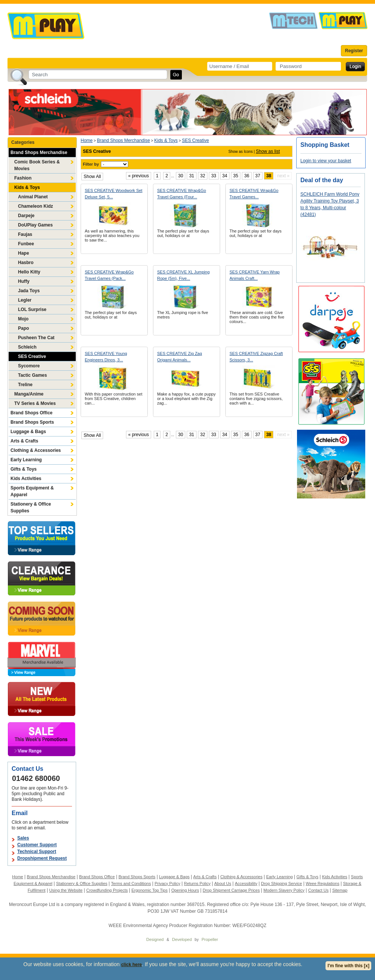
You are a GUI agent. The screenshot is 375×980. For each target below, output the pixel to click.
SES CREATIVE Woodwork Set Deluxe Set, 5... (114, 194)
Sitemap (340, 890)
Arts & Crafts (24, 441)
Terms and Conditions (131, 883)
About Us (223, 883)
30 (181, 176)
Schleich (27, 347)
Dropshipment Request (42, 858)
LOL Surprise (32, 310)
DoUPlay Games (35, 225)
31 (191, 176)
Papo (23, 328)
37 (258, 176)
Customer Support (37, 845)
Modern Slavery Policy (284, 890)
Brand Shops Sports (32, 422)
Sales (23, 838)
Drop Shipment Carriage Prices (231, 890)
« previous (139, 176)
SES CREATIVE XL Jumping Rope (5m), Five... (183, 275)
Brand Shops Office (31, 413)
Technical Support (37, 852)
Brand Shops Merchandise (39, 153)
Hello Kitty (29, 272)
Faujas (25, 234)
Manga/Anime (29, 394)
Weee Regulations (322, 883)
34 (225, 176)
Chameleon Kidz (35, 206)
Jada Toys (29, 291)
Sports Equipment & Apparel (32, 491)
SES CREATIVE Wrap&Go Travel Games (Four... (181, 194)
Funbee (26, 244)
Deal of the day (322, 180)
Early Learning (26, 460)
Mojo (23, 319)
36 (247, 176)
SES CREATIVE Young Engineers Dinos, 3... (106, 357)
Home (87, 140)
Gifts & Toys (24, 469)
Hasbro (26, 263)
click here (131, 965)
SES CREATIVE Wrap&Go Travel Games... (254, 194)
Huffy (24, 281)
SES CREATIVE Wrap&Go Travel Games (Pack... (109, 275)
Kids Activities (26, 479)
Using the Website (66, 890)
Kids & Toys (27, 187)
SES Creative (32, 356)
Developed (182, 939)
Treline (25, 385)
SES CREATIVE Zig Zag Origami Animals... (180, 357)
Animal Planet (33, 197)
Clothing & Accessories (36, 450)
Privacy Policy (167, 883)
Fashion (23, 178)
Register (354, 51)
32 (203, 176)
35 (236, 176)
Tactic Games (32, 375)
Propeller (210, 939)
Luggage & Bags (28, 432)
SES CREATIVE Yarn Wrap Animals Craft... (255, 275)
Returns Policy (197, 883)
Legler (25, 300)
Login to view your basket (326, 161)
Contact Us (318, 890)
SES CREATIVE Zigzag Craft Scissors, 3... (256, 357)
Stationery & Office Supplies (31, 507)
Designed (155, 939)
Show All (92, 177)
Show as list (268, 151)
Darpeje (26, 216)
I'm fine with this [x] (348, 966)
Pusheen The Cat (36, 338)
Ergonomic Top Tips (149, 890)
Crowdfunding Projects (107, 890)
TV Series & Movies (35, 403)
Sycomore (29, 366)
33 (214, 176)
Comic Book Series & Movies (37, 165)
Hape (23, 253)
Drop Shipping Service (281, 883)
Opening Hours (185, 890)
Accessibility (246, 883)
